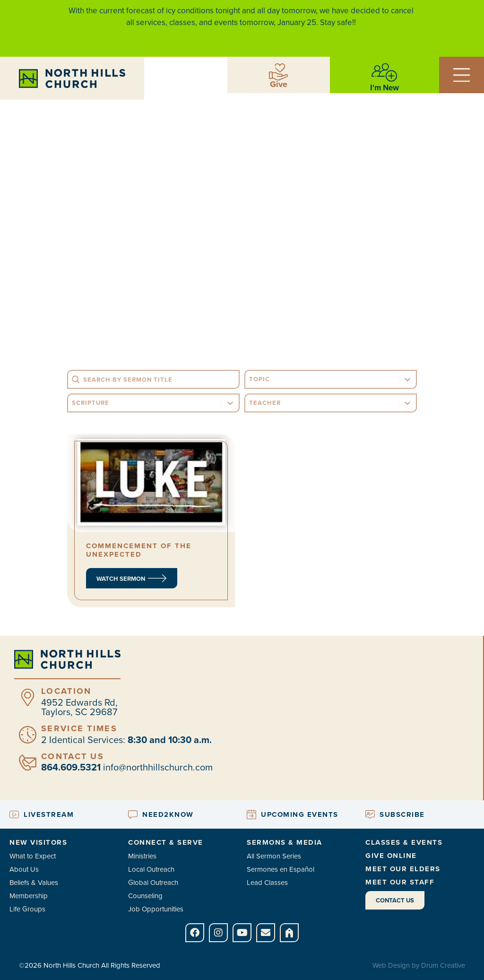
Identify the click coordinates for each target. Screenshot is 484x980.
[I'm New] (384, 72)
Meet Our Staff (400, 882)
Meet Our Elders (403, 869)
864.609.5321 (71, 767)
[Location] (28, 697)
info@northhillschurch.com (158, 767)
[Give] (278, 72)
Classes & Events (404, 842)
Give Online (391, 856)
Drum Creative (443, 965)
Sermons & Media (285, 842)
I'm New (385, 88)
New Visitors (38, 842)
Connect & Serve (166, 842)
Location (66, 691)
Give (279, 84)
